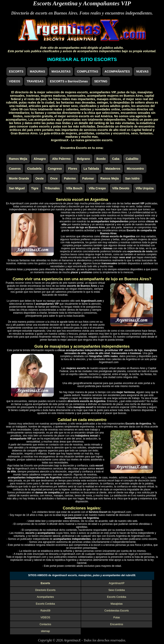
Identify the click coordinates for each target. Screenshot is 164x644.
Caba (116, 159)
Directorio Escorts (45, 590)
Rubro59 (45, 611)
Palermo (70, 178)
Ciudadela (34, 169)
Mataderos (113, 169)
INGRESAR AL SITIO (82, 59)
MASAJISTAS (61, 71)
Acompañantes (45, 597)
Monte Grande (19, 178)
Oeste (40, 178)
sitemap (45, 631)
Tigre (35, 188)
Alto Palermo (61, 159)
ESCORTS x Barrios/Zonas (69, 81)
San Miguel (17, 188)
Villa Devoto (121, 188)
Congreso (55, 169)
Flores (73, 169)
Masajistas (117, 604)
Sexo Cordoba (117, 590)
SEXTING (101, 81)
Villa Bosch (74, 188)
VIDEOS (15, 81)
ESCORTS (16, 71)
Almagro (40, 159)
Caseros (15, 169)
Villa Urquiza (145, 188)
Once (54, 178)
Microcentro (135, 169)
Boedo (101, 159)
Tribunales (52, 188)
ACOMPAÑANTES (117, 71)
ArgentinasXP (116, 583)
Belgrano (84, 159)
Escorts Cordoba (116, 597)
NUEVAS (142, 71)
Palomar (88, 178)
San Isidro (132, 178)
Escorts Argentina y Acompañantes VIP (82, 3)
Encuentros (117, 624)
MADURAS (37, 71)
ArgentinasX (72, 640)
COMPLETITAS (87, 71)
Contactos (45, 624)
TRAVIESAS (35, 81)
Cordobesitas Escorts (117, 611)
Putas (117, 617)
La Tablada (91, 169)
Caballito (132, 159)
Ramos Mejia (18, 159)
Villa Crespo (97, 188)
